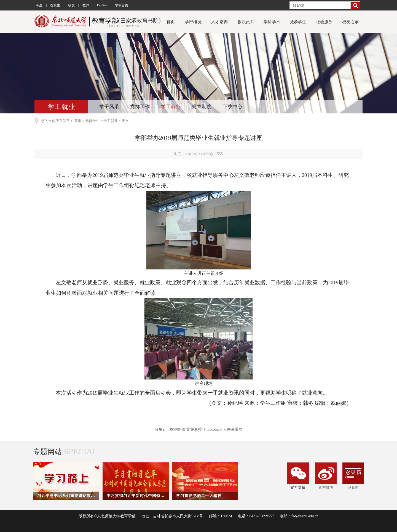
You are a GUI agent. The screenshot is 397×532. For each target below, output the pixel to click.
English (102, 5)
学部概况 (193, 22)
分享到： (162, 429)
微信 (174, 429)
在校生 (55, 5)
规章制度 (202, 107)
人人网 (225, 429)
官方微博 (326, 476)
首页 (171, 22)
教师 (86, 5)
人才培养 (219, 22)
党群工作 (140, 107)
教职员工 (246, 22)
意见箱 (353, 476)
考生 (39, 5)
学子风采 (109, 107)
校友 (71, 5)
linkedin (213, 429)
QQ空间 (200, 429)
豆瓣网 (237, 429)
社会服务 (324, 22)
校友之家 (350, 22)
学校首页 (122, 5)
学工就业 (171, 107)
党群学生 (298, 22)
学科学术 (272, 22)
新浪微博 (186, 429)
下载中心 (233, 107)
